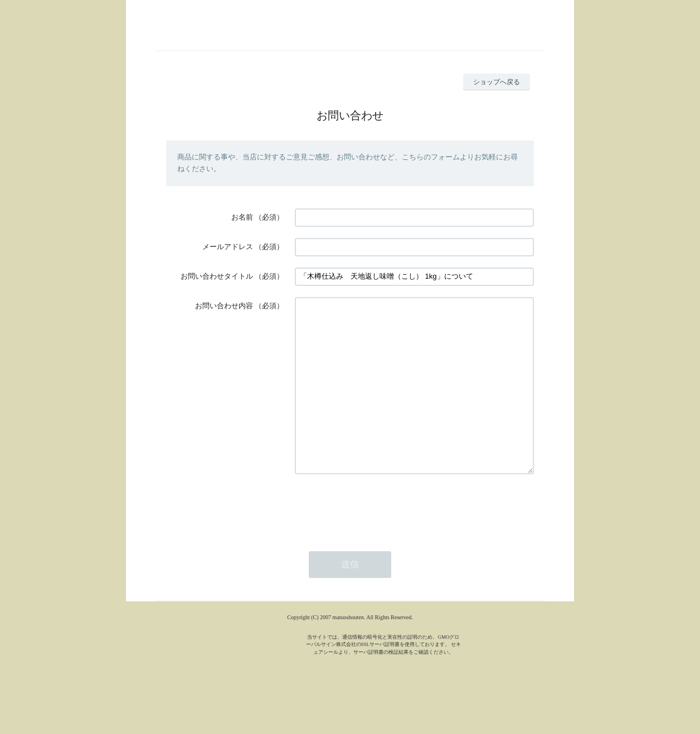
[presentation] (380, 541)
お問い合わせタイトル (217, 276)
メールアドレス (228, 247)
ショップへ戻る (497, 82)
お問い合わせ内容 (224, 306)
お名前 (242, 217)
